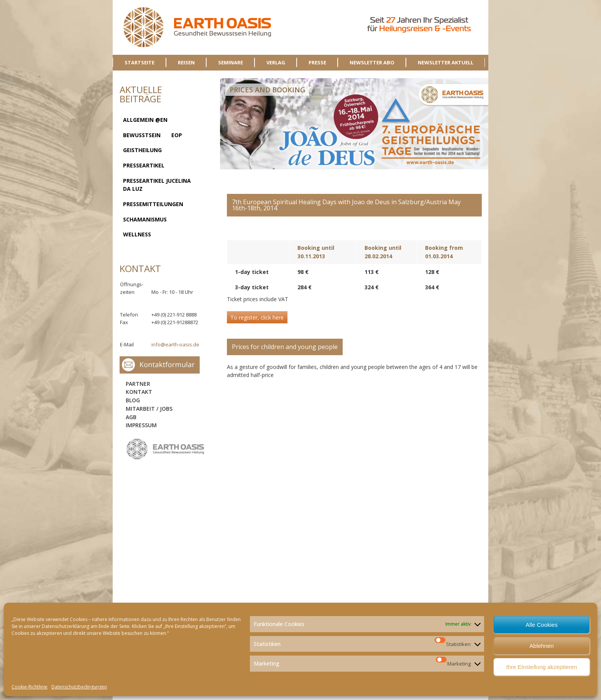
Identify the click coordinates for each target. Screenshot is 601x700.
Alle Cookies (541, 625)
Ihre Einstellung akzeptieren (541, 667)
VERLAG (276, 62)
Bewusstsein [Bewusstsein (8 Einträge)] (142, 135)
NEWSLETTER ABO (372, 62)
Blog (133, 400)
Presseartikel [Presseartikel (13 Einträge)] (144, 165)
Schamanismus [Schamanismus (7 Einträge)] (145, 219)
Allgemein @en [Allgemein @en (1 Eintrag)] (145, 120)
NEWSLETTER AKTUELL (446, 62)
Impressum (141, 425)
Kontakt (139, 392)
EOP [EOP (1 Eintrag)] (177, 135)
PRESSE (317, 62)
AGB (131, 417)
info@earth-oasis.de (175, 344)
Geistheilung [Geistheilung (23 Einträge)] (142, 150)
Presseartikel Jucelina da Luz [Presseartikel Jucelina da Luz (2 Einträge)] (157, 185)
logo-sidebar (165, 449)
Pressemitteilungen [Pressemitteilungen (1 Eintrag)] (153, 204)
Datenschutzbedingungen (79, 687)
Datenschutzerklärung (66, 626)
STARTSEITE (140, 62)
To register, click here (257, 317)
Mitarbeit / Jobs (149, 409)
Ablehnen (541, 646)
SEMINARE (231, 62)
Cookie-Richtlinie (30, 687)
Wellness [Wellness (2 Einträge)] (137, 234)
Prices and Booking (267, 90)
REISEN (186, 62)
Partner (138, 384)
